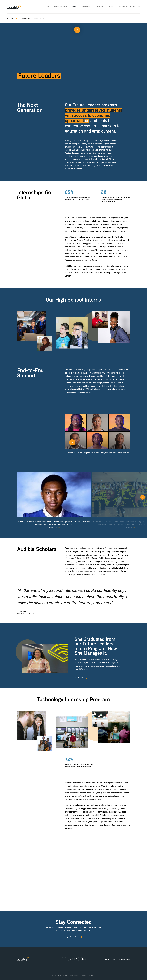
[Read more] (54, 495)
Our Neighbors (26, 18)
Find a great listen (124, 959)
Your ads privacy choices (60, 976)
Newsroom (86, 7)
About (47, 7)
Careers (111, 7)
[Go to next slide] (140, 501)
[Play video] (73, 58)
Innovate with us (39, 18)
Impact (75, 7)
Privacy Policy (75, 976)
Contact (108, 959)
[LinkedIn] (83, 959)
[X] (70, 959)
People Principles (61, 7)
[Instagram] (77, 959)
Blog (114, 959)
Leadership (99, 7)
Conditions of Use (87, 976)
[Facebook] (64, 959)
